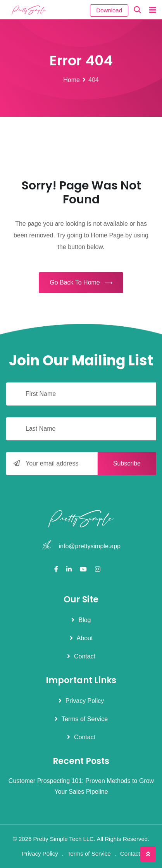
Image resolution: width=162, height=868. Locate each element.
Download (109, 10)
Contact (85, 656)
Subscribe (127, 463)
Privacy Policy (85, 701)
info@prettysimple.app (90, 546)
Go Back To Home (81, 283)
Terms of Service (85, 719)
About (85, 638)
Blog (84, 620)
